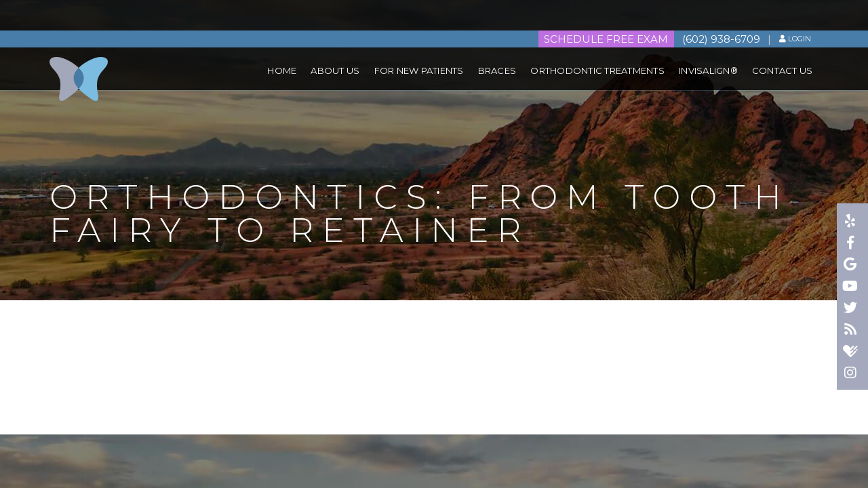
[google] (851, 266)
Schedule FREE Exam (604, 8)
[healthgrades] (851, 352)
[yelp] (851, 222)
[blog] (851, 331)
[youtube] (851, 287)
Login (795, 8)
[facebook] (851, 244)
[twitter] (851, 309)
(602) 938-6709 (720, 8)
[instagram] (851, 374)
